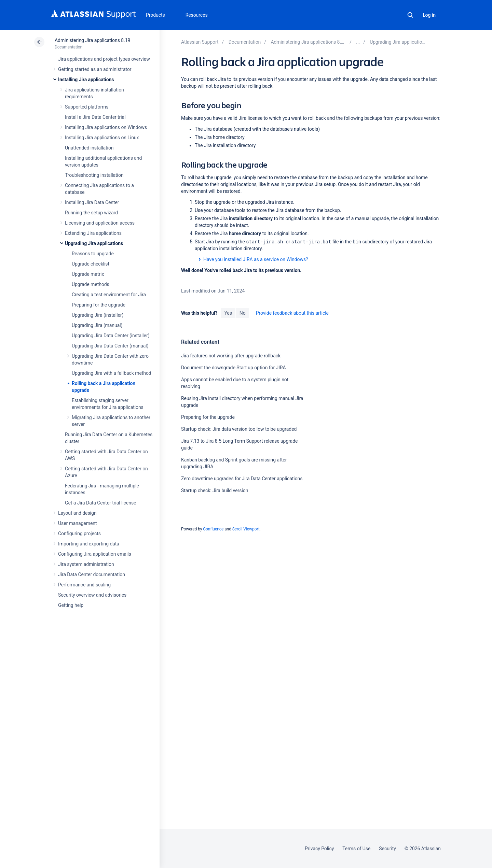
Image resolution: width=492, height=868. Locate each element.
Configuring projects (79, 533)
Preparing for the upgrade (99, 305)
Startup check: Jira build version (215, 490)
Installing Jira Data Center (92, 202)
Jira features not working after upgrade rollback (231, 356)
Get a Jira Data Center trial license (100, 503)
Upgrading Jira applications (94, 243)
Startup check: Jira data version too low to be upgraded (239, 429)
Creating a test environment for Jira (109, 295)
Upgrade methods (91, 284)
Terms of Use (356, 849)
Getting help (71, 605)
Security (387, 849)
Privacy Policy (319, 849)
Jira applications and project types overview (104, 59)
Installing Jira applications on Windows (106, 127)
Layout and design (77, 513)
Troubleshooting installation (94, 175)
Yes (228, 313)
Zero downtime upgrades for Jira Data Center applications (242, 479)
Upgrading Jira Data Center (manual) (110, 346)
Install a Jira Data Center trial (95, 117)
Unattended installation (89, 148)
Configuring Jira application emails (95, 554)
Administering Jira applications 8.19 (92, 40)
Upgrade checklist (91, 264)
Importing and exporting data (89, 544)
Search (410, 15)
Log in (429, 15)
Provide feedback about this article (292, 313)
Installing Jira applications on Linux (102, 138)
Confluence (213, 529)
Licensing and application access (100, 223)
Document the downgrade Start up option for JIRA (234, 368)
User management (77, 523)
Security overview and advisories (92, 595)
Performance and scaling (84, 585)
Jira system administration (86, 564)
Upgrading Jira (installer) (98, 315)
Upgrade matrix (88, 274)
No (243, 313)
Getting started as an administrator (95, 69)
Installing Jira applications (86, 80)
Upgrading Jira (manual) (97, 325)
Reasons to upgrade (93, 254)
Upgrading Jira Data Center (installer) (111, 336)
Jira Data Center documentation (92, 574)
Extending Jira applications (93, 233)
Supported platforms (87, 107)
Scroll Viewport (246, 529)
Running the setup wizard (91, 213)
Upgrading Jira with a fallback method (112, 373)
